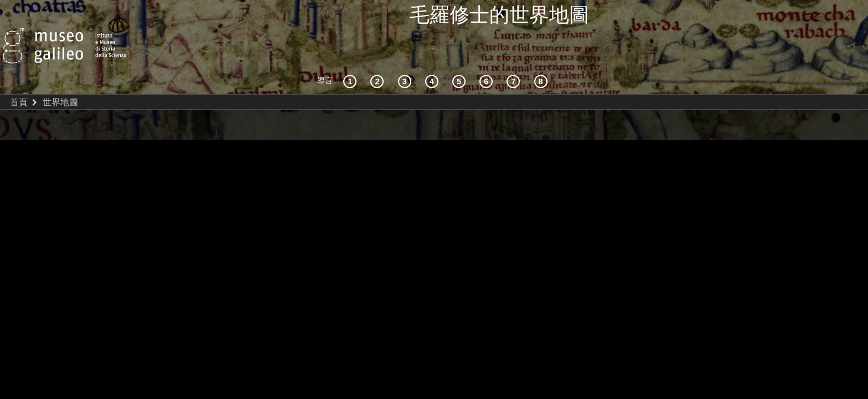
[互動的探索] (379, 56)
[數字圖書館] (542, 56)
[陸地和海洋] (515, 56)
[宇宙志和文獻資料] (406, 56)
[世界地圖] (461, 56)
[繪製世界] (488, 56)
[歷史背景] (352, 56)
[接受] (433, 56)
